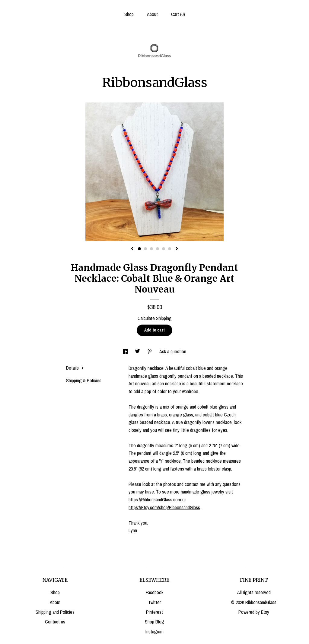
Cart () (178, 14)
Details (75, 368)
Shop (129, 14)
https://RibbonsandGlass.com (155, 500)
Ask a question (173, 351)
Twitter (154, 602)
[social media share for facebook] (126, 351)
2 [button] (145, 249)
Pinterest (154, 612)
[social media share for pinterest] (150, 351)
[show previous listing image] (132, 249)
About (152, 14)
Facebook (154, 592)
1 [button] (139, 249)
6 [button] (170, 249)
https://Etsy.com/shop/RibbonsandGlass (164, 507)
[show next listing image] (177, 249)
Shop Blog (154, 622)
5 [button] (164, 249)
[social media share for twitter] (138, 351)
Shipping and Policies (55, 612)
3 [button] (151, 249)
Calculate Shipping (155, 318)
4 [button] (158, 249)
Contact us (55, 622)
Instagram (154, 632)
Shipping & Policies (84, 380)
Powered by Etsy (254, 612)
